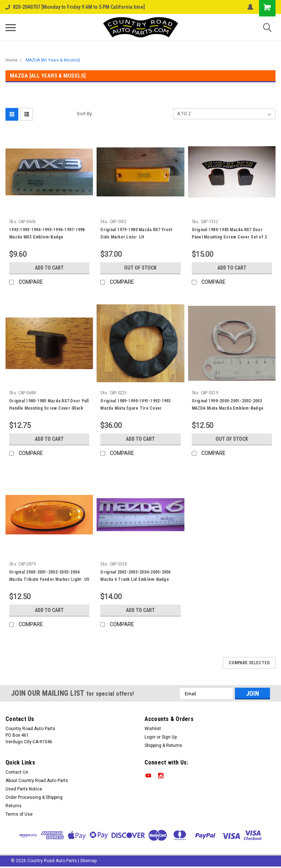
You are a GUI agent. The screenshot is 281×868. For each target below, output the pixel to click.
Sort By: (85, 114)
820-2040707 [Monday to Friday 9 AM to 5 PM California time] (75, 7)
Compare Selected (249, 663)
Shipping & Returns (163, 745)
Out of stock (140, 268)
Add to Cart (49, 268)
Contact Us (17, 772)
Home (12, 60)
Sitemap (88, 861)
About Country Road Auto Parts (37, 781)
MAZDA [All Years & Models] (53, 60)
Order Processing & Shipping (34, 797)
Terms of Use (19, 814)
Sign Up (169, 737)
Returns (14, 806)
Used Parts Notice (24, 789)
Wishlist (153, 729)
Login (150, 737)
